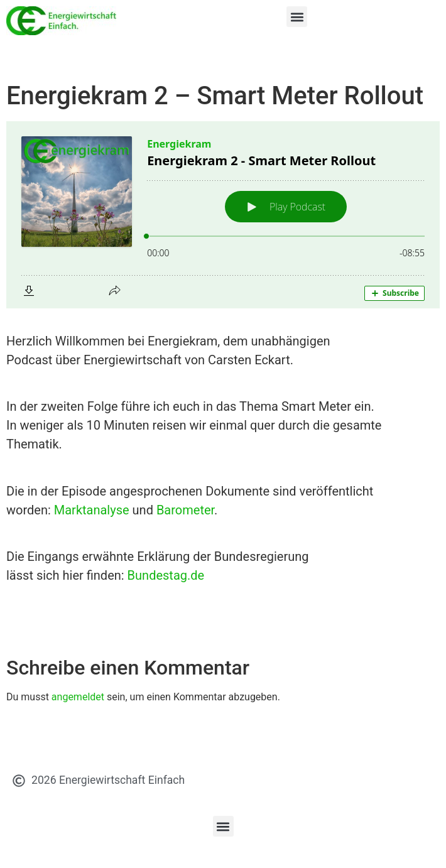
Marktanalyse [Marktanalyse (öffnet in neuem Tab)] (92, 510)
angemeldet (78, 697)
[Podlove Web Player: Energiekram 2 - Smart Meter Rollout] (223, 215)
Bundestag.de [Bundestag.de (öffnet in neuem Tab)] (166, 575)
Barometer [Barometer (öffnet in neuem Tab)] (185, 510)
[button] (297, 17)
